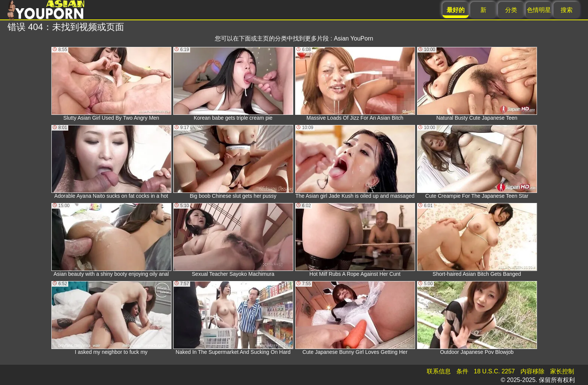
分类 (511, 10)
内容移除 (532, 371)
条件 (462, 371)
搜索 (567, 10)
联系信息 (439, 371)
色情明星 (539, 10)
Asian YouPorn (353, 38)
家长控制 (562, 371)
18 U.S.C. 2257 (494, 371)
